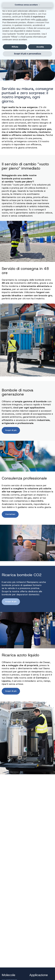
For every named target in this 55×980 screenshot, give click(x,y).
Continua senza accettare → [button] (27, 5)
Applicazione (39, 975)
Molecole (9, 975)
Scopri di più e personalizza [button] (27, 54)
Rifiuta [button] (15, 47)
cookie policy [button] (41, 20)
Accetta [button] (40, 47)
